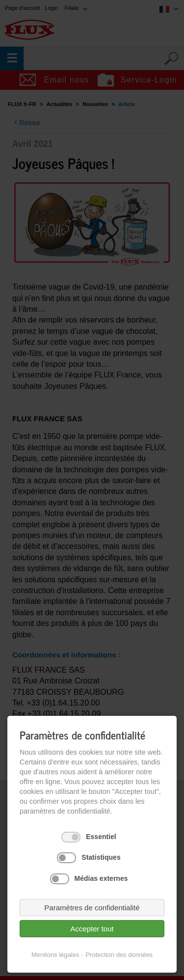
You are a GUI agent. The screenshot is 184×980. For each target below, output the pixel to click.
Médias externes (101, 878)
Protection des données (119, 955)
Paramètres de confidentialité (92, 908)
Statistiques (101, 857)
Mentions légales (55, 955)
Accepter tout (92, 929)
